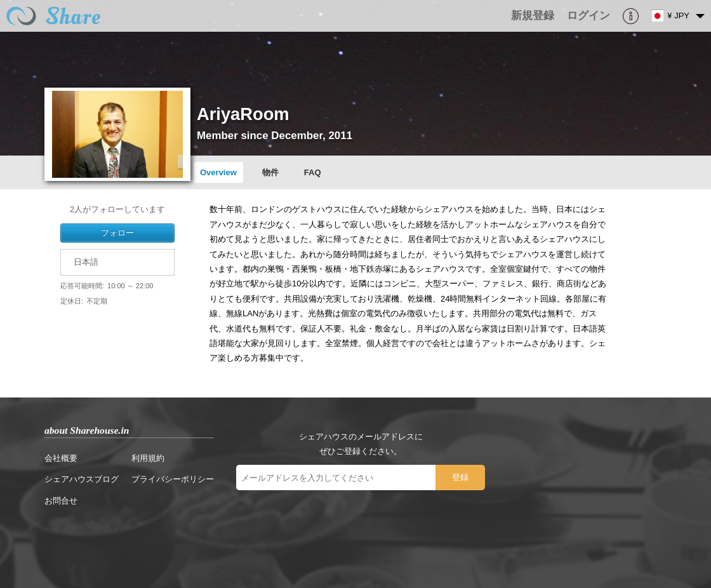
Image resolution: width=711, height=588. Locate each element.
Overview (218, 172)
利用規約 (148, 458)
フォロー (117, 233)
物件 (270, 172)
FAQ (313, 172)
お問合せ (61, 501)
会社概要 (61, 458)
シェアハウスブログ (82, 479)
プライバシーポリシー (173, 479)
